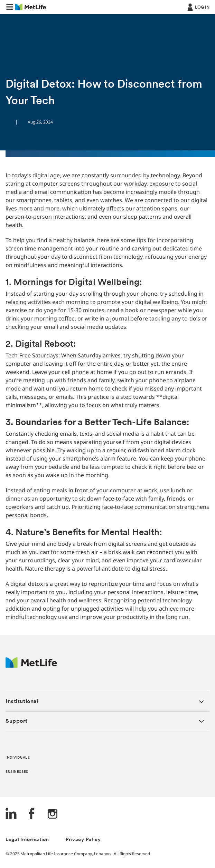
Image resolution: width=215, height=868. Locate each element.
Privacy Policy (83, 840)
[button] (10, 7)
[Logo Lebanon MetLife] (31, 666)
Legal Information (27, 840)
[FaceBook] (32, 814)
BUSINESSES (17, 772)
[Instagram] (53, 814)
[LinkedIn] (11, 814)
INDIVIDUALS (18, 758)
